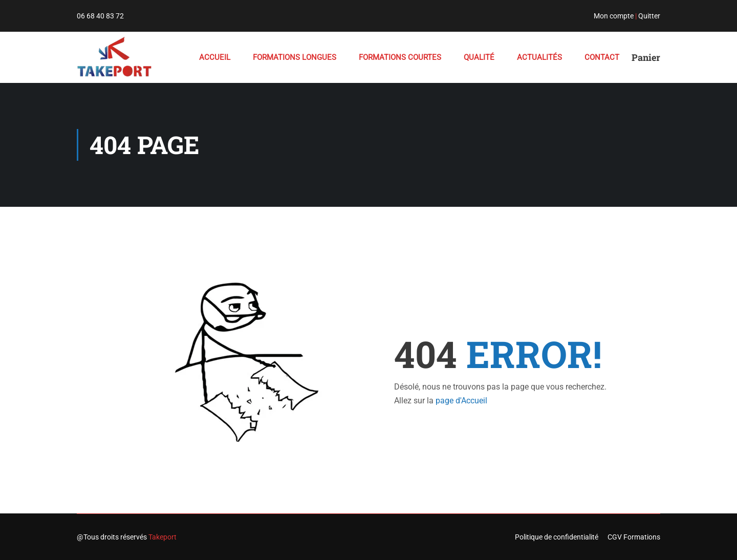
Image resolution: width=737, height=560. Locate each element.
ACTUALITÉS (539, 57)
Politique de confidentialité (557, 537)
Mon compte (614, 16)
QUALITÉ (479, 57)
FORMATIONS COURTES (400, 57)
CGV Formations (634, 537)
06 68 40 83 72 (100, 16)
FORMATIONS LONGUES (295, 57)
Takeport (162, 537)
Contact (602, 57)
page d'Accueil (461, 401)
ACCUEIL (215, 57)
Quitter (649, 16)
